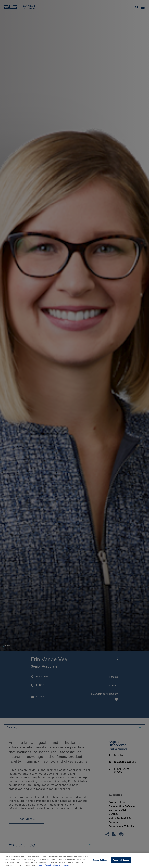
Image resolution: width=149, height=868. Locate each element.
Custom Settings (100, 862)
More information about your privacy (54, 867)
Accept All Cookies (121, 862)
